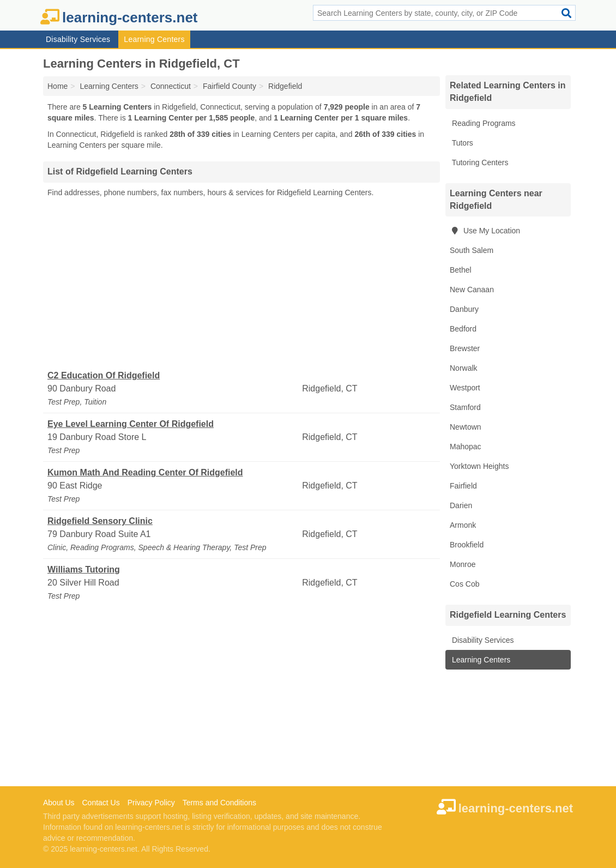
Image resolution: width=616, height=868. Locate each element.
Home (58, 86)
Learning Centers (154, 39)
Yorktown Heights (479, 466)
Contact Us (101, 803)
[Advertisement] (241, 284)
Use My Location (485, 231)
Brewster (465, 348)
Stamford (465, 407)
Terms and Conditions (219, 803)
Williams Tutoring (84, 569)
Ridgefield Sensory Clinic (100, 521)
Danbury (464, 309)
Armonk (463, 525)
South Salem (472, 250)
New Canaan (472, 290)
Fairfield (463, 486)
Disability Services (78, 39)
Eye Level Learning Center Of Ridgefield (131, 424)
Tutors (461, 143)
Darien (461, 505)
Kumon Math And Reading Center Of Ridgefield (145, 472)
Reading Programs (483, 123)
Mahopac (466, 447)
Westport (465, 388)
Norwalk (464, 368)
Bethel (461, 270)
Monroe (463, 564)
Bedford (463, 329)
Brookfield (467, 545)
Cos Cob (464, 584)
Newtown (466, 427)
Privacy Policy (151, 803)
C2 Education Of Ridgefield (104, 375)
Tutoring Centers (479, 162)
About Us (59, 803)
